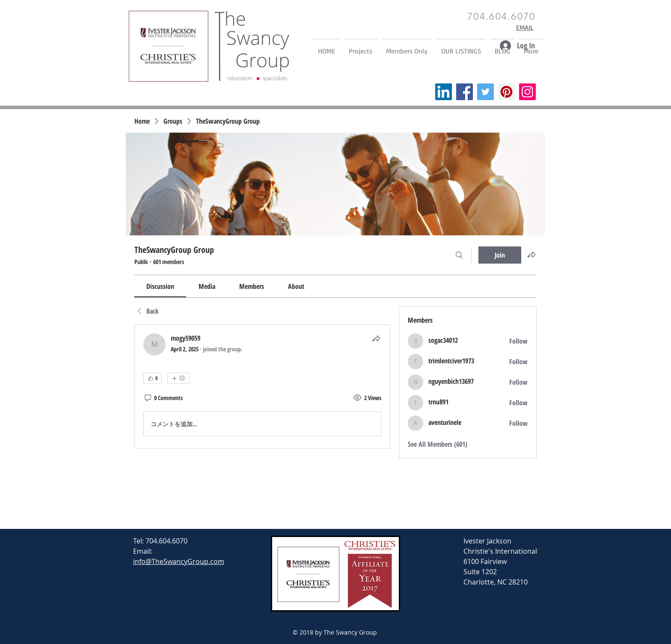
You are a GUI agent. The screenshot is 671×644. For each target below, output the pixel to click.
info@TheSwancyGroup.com (179, 561)
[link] (160, 286)
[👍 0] (153, 378)
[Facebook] (465, 92)
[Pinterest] (506, 92)
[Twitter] (485, 92)
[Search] (459, 255)
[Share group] (531, 255)
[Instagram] (527, 92)
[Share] (376, 338)
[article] (262, 386)
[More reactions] (178, 378)
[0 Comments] (163, 398)
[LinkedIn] (444, 92)
